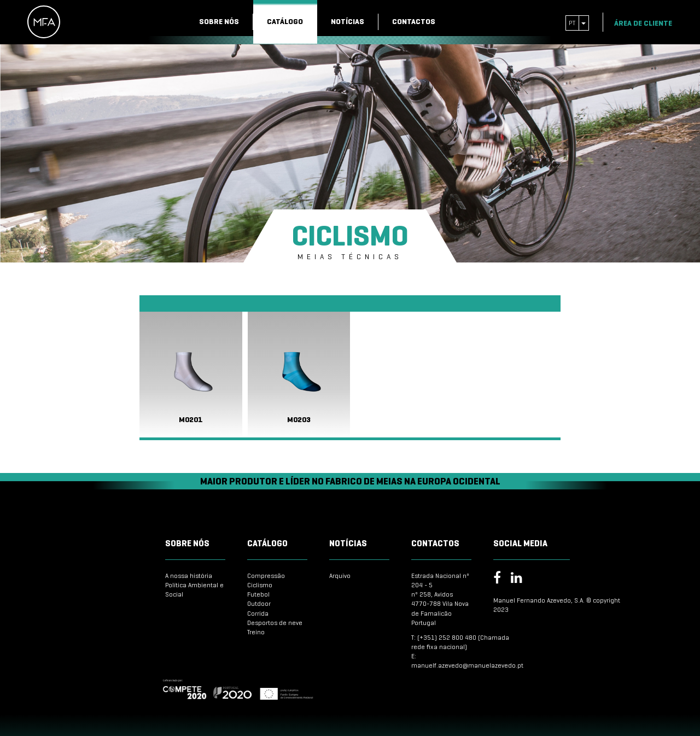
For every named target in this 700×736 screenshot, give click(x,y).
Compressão (266, 576)
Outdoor (259, 603)
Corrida (258, 613)
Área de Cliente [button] (647, 23)
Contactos (414, 22)
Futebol (258, 594)
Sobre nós (219, 22)
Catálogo (285, 22)
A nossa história (189, 576)
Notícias (348, 22)
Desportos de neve (275, 623)
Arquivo (340, 576)
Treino (256, 632)
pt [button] (577, 23)
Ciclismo (260, 585)
